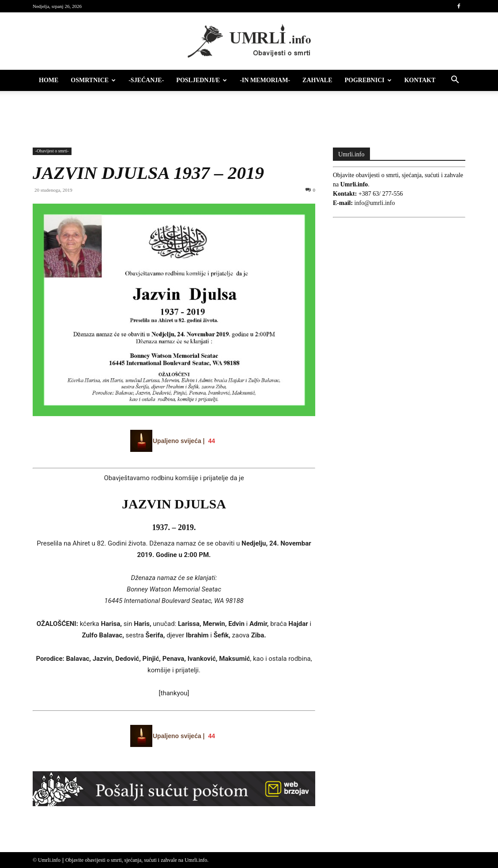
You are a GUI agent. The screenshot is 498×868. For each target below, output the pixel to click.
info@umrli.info (375, 203)
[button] (455, 81)
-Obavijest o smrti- (52, 151)
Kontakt (420, 80)
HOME (49, 80)
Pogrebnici (368, 80)
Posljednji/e (202, 80)
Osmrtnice (93, 80)
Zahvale (317, 80)
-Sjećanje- (146, 80)
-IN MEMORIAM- (265, 80)
